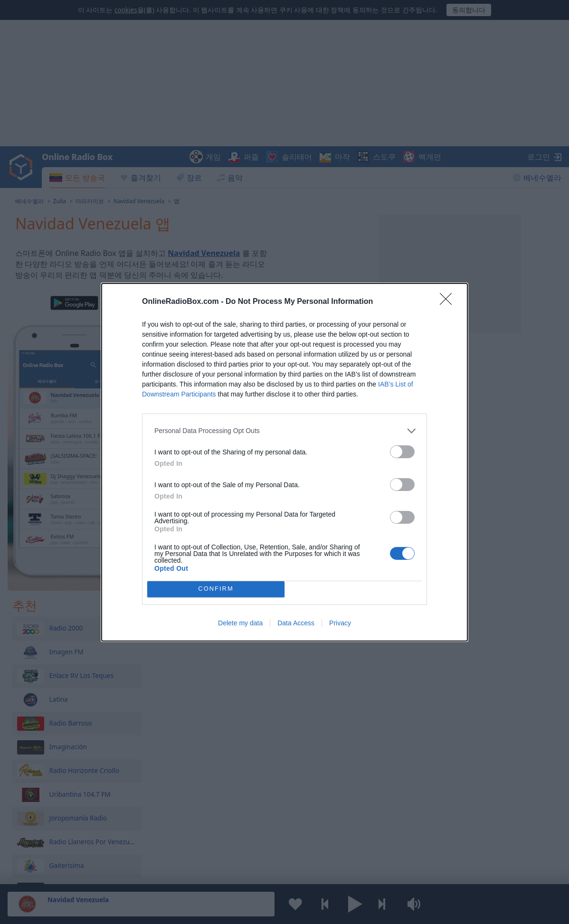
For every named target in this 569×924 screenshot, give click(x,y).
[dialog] (284, 462)
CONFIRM (216, 589)
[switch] (402, 452)
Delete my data (240, 623)
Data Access (296, 623)
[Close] (449, 302)
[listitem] (284, 431)
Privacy (340, 623)
